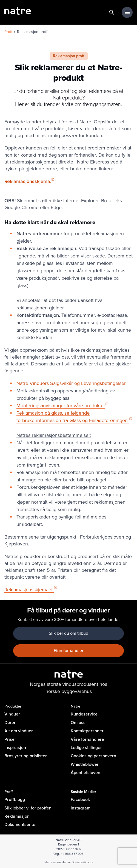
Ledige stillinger (86, 748)
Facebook (80, 800)
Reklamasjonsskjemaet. (31, 590)
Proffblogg (15, 800)
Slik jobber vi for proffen (28, 808)
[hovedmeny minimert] (127, 12)
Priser (10, 739)
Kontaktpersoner (87, 731)
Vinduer (12, 714)
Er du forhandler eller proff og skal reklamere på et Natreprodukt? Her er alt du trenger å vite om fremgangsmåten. (68, 98)
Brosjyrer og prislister (26, 756)
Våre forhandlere (87, 739)
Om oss (78, 723)
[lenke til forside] (18, 14)
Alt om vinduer (19, 731)
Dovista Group (82, 862)
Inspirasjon (15, 748)
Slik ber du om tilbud (68, 633)
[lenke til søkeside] (112, 12)
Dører (10, 723)
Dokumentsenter (21, 825)
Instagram (81, 808)
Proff (8, 32)
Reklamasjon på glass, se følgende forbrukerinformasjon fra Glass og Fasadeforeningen (74, 417)
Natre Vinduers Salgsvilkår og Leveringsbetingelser (71, 383)
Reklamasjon (17, 816)
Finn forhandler (68, 651)
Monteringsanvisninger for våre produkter (62, 406)
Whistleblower (85, 764)
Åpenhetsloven (85, 773)
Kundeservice (84, 714)
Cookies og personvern (93, 756)
